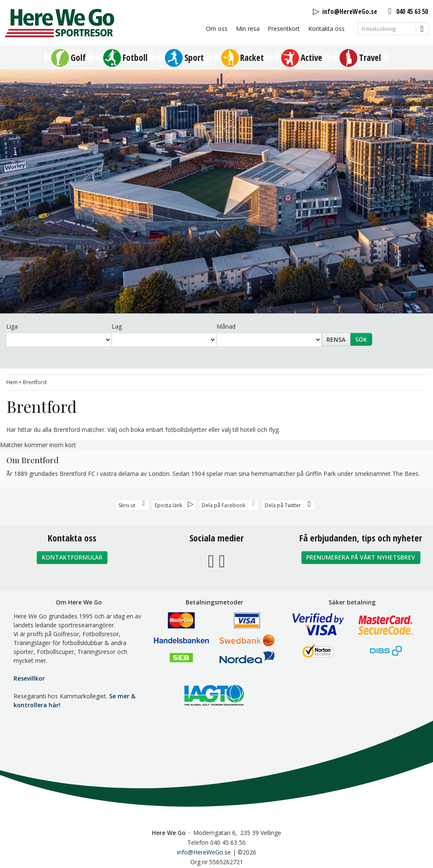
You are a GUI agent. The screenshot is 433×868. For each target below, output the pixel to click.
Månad (226, 326)
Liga (12, 326)
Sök (361, 339)
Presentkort (284, 29)
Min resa (248, 29)
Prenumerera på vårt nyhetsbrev (361, 557)
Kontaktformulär (72, 557)
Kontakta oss (326, 29)
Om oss (217, 29)
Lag (117, 326)
